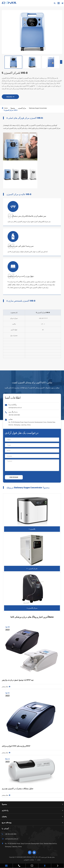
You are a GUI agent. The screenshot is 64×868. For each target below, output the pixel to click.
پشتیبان (4, 816)
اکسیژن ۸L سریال (32, 608)
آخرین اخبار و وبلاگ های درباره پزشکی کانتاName (32, 617)
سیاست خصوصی (29, 860)
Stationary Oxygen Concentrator (38, 108)
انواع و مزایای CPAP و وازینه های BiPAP (16, 746)
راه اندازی (5, 810)
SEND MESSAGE (14, 477)
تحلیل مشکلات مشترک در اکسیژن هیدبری (18, 788)
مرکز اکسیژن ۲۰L (32, 568)
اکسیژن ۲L (32, 529)
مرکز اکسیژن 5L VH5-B (11, 110)
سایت (39, 860)
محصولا (13, 108)
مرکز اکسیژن (22, 108)
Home (6, 108)
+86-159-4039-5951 (14, 415)
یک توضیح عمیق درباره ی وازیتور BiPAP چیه (18, 680)
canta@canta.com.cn (15, 407)
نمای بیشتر (6, 686)
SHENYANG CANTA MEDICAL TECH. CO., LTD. (29, 857)
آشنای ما (5, 829)
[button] (61, 62)
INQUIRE (10, 97)
